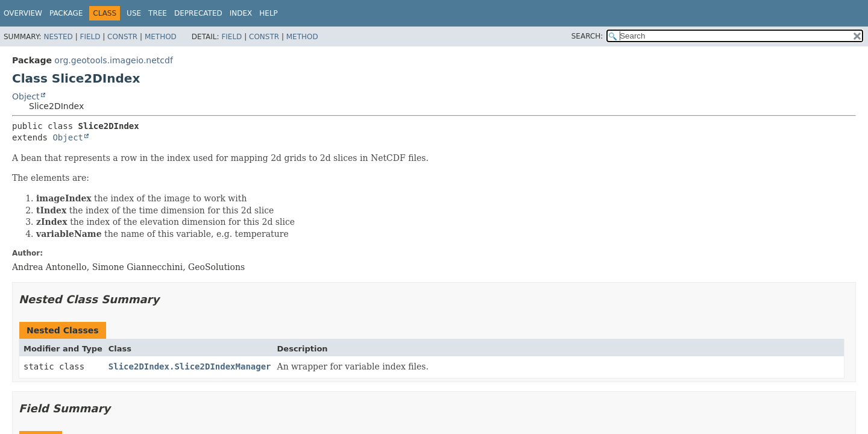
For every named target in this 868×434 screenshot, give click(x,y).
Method (161, 37)
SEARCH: (587, 36)
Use (134, 13)
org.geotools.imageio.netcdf (114, 60)
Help (269, 13)
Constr (122, 37)
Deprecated (198, 13)
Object (26, 96)
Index (241, 13)
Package (66, 13)
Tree (158, 13)
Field (90, 37)
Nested (58, 37)
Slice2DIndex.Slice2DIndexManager (190, 366)
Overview (23, 13)
